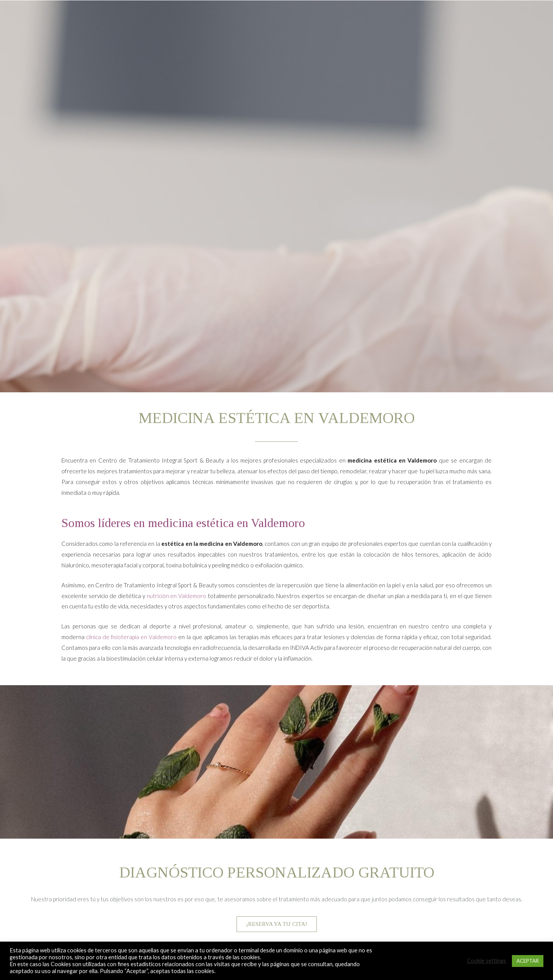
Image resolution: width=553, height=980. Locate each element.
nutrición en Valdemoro (176, 596)
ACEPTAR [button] (528, 961)
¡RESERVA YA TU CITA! (277, 924)
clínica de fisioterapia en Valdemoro (131, 637)
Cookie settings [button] (487, 961)
